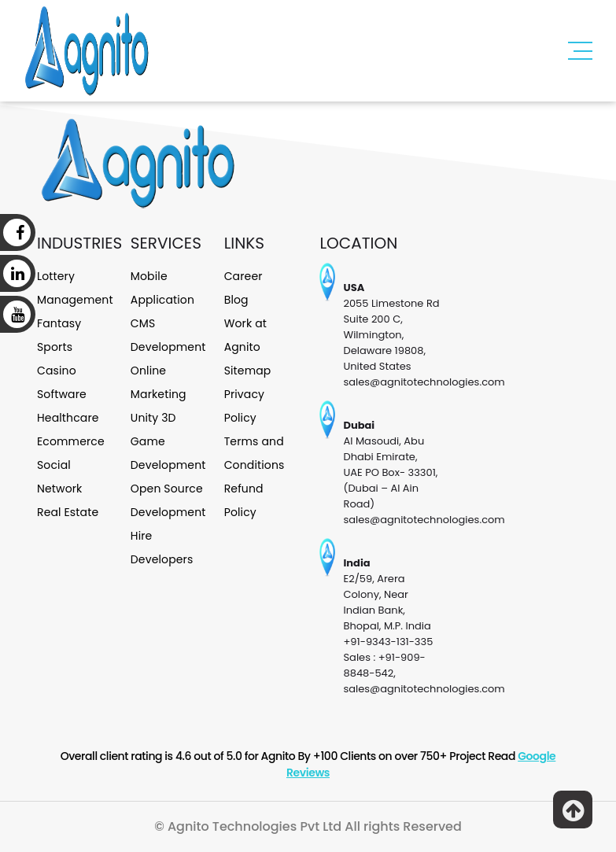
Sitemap (248, 371)
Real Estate (68, 512)
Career (243, 276)
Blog (236, 300)
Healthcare (68, 418)
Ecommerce (71, 441)
